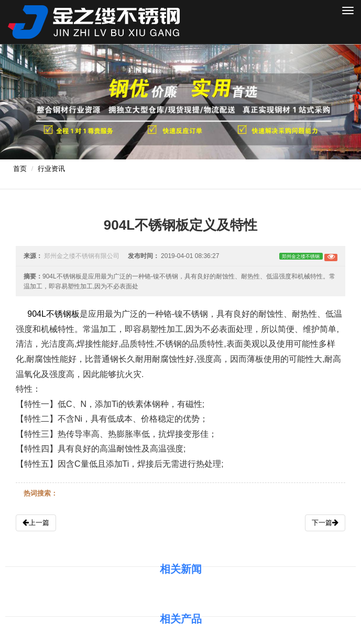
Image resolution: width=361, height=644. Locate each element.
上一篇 (36, 523)
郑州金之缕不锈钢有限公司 (82, 256)
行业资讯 (51, 169)
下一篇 (325, 523)
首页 (20, 169)
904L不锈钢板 (53, 314)
